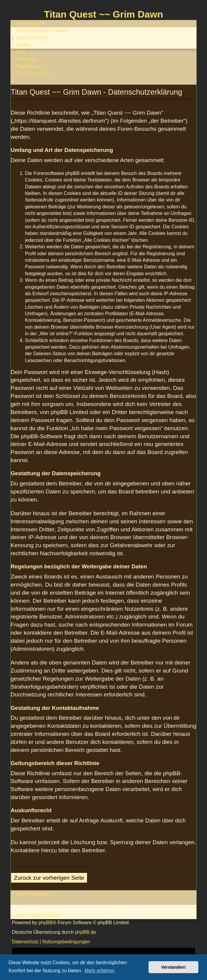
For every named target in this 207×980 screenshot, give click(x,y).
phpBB (46, 923)
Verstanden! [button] (174, 967)
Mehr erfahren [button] (100, 971)
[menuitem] (39, 31)
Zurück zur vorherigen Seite (49, 878)
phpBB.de (85, 932)
